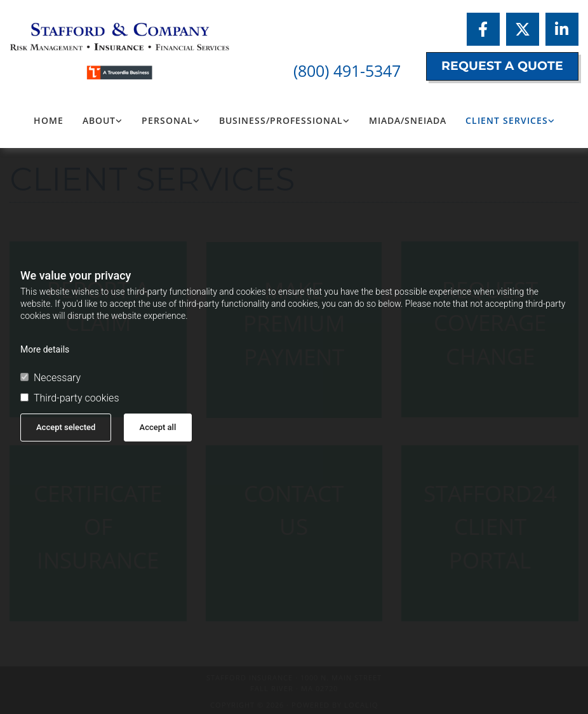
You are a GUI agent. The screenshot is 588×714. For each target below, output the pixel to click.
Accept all (158, 427)
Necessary (50, 378)
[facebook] (483, 29)
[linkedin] (562, 29)
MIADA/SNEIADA (408, 120)
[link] (103, 121)
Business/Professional (281, 120)
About (99, 120)
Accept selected (66, 427)
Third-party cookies (70, 398)
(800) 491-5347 (347, 71)
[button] (502, 66)
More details (45, 349)
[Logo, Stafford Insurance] (98, 44)
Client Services (507, 120)
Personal (167, 120)
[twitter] (523, 29)
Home (49, 120)
